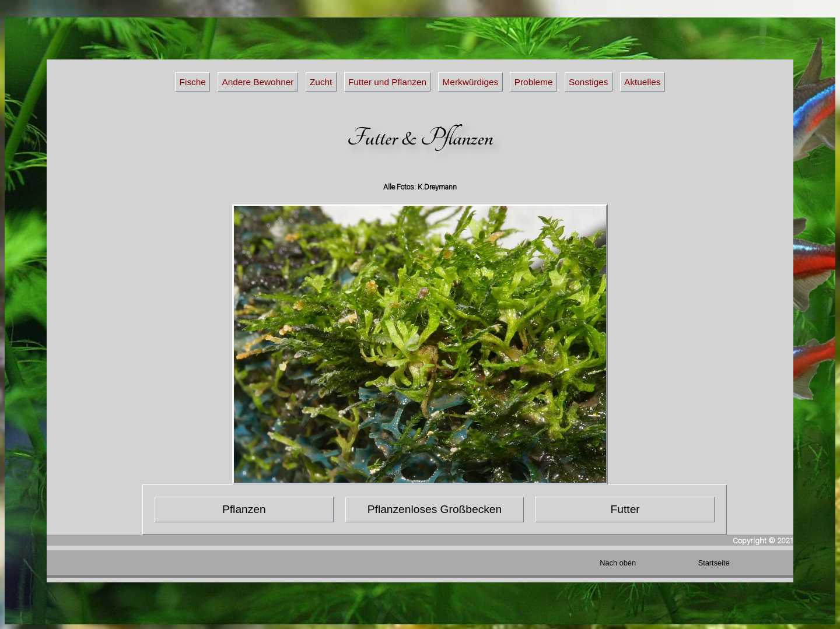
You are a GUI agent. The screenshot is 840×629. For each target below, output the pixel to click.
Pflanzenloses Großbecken (435, 509)
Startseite (714, 563)
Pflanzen (244, 509)
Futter (625, 509)
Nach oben (618, 563)
